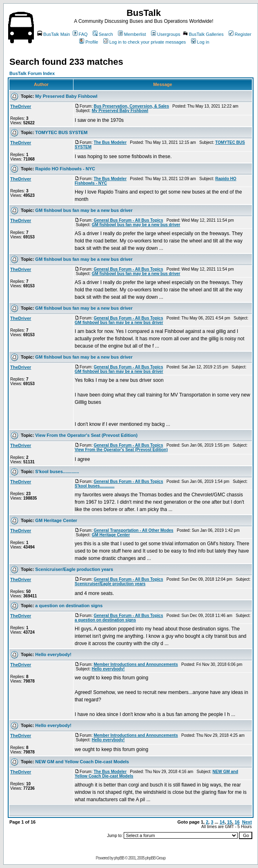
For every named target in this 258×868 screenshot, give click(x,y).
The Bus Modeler (110, 142)
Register (240, 34)
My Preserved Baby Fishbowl (66, 96)
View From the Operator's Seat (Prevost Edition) (86, 435)
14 (222, 822)
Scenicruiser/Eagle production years (74, 569)
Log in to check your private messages (145, 42)
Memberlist (132, 34)
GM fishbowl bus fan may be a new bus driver (84, 210)
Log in (200, 42)
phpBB (119, 858)
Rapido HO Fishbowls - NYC (65, 169)
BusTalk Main (53, 34)
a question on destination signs (69, 606)
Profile (89, 42)
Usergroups (166, 34)
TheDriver (21, 106)
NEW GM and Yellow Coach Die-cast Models (82, 762)
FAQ (80, 34)
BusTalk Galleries (203, 34)
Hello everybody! (53, 654)
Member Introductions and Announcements (136, 664)
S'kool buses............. (57, 471)
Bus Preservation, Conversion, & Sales (131, 106)
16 (237, 822)
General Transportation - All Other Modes (133, 530)
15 (229, 822)
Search (103, 34)
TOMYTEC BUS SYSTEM (61, 132)
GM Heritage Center (56, 520)
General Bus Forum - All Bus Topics (128, 220)
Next (247, 822)
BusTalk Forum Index (32, 73)
